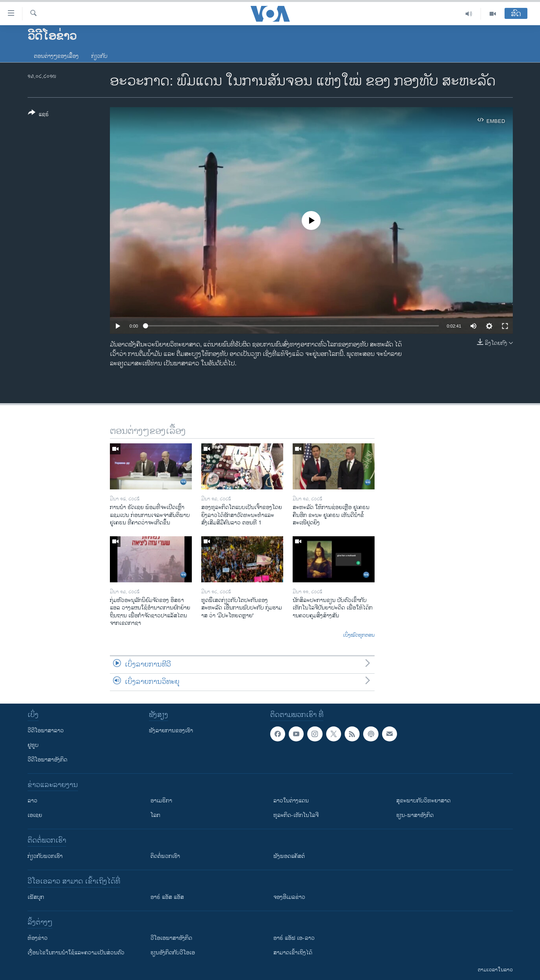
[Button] (38, 115)
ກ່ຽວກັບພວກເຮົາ (45, 856)
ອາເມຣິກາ (161, 801)
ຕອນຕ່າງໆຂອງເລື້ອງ (56, 56)
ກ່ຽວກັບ (99, 56)
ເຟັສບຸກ (36, 897)
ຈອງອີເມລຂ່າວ (289, 897)
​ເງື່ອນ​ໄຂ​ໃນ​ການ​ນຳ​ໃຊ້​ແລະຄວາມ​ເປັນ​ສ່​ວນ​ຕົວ (76, 953)
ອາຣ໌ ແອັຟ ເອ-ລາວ (294, 938)
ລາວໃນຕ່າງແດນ (291, 801)
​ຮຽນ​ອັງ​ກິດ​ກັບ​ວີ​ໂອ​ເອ (173, 953)
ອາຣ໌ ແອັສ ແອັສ (167, 897)
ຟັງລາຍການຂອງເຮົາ (171, 731)
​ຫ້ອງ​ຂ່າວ (38, 938)
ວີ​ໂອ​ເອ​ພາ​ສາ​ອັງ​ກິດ (171, 938)
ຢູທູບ (33, 745)
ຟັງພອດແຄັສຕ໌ (289, 856)
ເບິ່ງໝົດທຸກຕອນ (359, 635)
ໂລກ (155, 815)
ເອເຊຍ (35, 815)
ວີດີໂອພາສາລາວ (46, 731)
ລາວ (32, 801)
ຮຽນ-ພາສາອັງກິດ (415, 815)
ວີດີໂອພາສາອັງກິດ (47, 760)
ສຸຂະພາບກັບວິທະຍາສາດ (423, 801)
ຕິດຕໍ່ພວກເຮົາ (165, 856)
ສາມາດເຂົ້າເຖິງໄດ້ (293, 953)
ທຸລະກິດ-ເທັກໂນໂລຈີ (296, 815)
